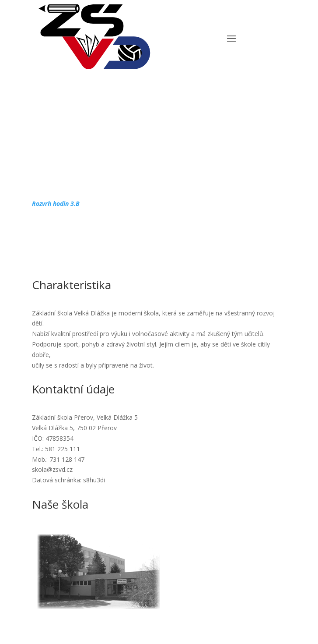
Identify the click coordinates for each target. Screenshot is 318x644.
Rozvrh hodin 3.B (56, 203)
